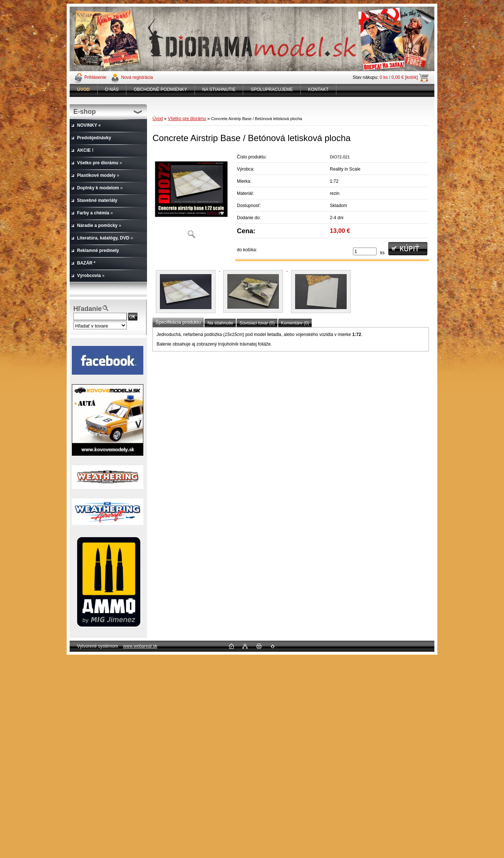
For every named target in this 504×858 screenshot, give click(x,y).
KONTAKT (318, 90)
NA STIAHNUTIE (219, 90)
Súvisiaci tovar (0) (257, 323)
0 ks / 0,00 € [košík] (399, 77)
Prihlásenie (95, 77)
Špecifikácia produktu (178, 322)
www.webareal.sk (140, 646)
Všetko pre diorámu (187, 119)
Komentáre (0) (295, 323)
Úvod (158, 119)
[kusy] (365, 251)
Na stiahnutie (220, 323)
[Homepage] (84, 90)
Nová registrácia (137, 77)
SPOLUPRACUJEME (272, 90)
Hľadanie (87, 309)
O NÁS (112, 90)
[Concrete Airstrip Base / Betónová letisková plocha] (191, 197)
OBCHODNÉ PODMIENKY (160, 90)
